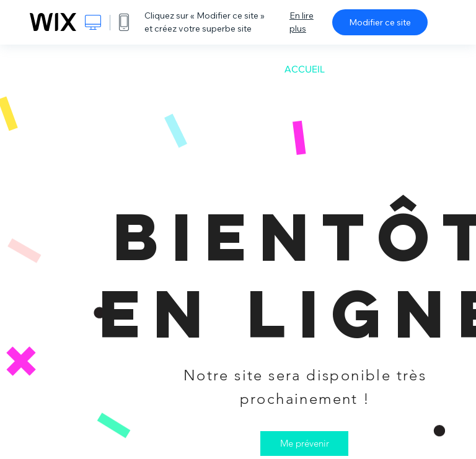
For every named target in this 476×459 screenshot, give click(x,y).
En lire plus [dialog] (302, 22)
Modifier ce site (380, 22)
